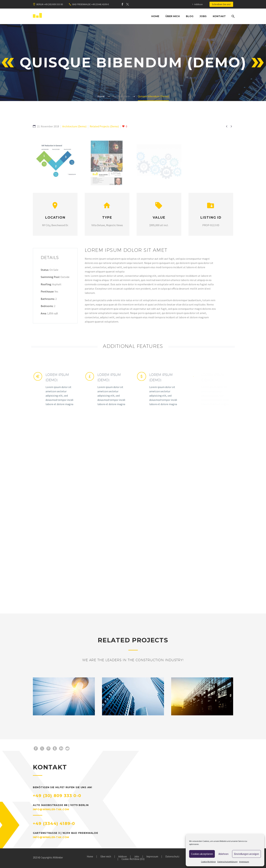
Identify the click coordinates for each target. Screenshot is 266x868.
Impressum (244, 862)
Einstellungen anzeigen (246, 854)
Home (155, 16)
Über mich (173, 16)
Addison (198, 4)
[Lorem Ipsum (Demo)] (55, 389)
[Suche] (233, 16)
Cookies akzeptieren (202, 854)
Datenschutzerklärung (227, 862)
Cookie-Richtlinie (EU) (133, 859)
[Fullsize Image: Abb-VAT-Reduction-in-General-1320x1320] (55, 167)
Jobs (203, 16)
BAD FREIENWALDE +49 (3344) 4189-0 (91, 4)
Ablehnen (223, 854)
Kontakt (219, 16)
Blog (190, 16)
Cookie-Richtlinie (208, 862)
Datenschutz (172, 857)
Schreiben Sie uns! (221, 4)
